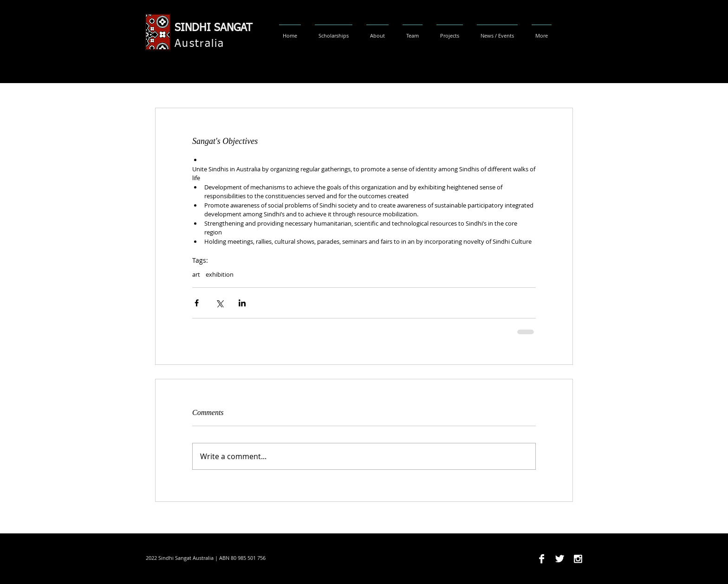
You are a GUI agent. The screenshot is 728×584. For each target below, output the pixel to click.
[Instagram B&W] (578, 559)
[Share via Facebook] (197, 303)
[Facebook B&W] (542, 559)
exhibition (220, 274)
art (196, 274)
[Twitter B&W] (560, 559)
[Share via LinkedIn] (242, 303)
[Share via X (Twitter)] (219, 303)
